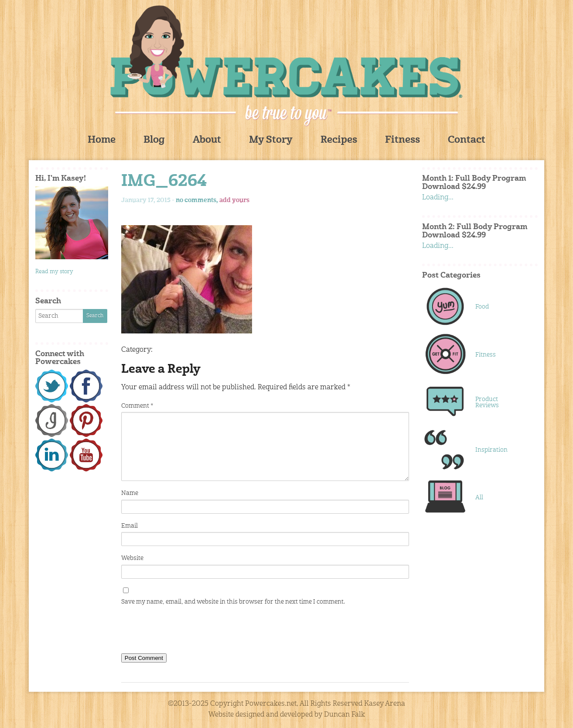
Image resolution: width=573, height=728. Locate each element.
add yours (234, 200)
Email (130, 526)
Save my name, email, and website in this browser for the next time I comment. (233, 602)
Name (130, 493)
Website (132, 558)
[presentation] (188, 632)
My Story (271, 140)
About (207, 140)
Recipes (339, 140)
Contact (467, 140)
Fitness (402, 140)
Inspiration (491, 450)
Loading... (438, 198)
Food (482, 307)
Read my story (54, 272)
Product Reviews (487, 402)
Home (102, 140)
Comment (137, 406)
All (479, 498)
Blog (154, 140)
